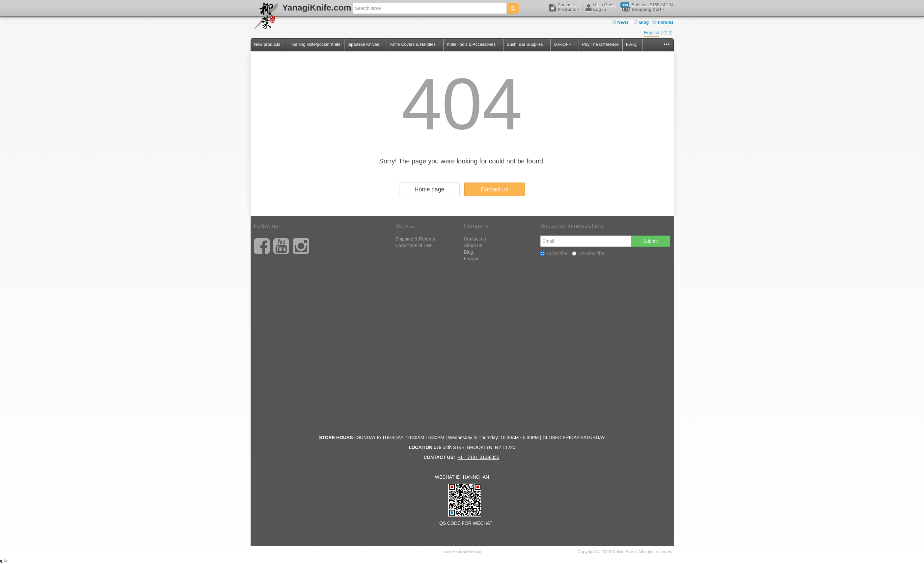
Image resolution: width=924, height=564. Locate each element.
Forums (663, 22)
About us (473, 245)
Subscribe (554, 253)
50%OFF (565, 44)
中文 (668, 33)
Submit (650, 241)
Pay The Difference (600, 44)
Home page (429, 189)
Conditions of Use (414, 245)
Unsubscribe (588, 253)
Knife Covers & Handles (415, 44)
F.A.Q (631, 44)
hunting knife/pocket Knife (316, 44)
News (621, 22)
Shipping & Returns (415, 239)
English (652, 33)
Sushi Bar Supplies (527, 44)
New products (267, 44)
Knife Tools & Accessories (474, 44)
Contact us (495, 189)
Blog (641, 22)
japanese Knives (366, 44)
